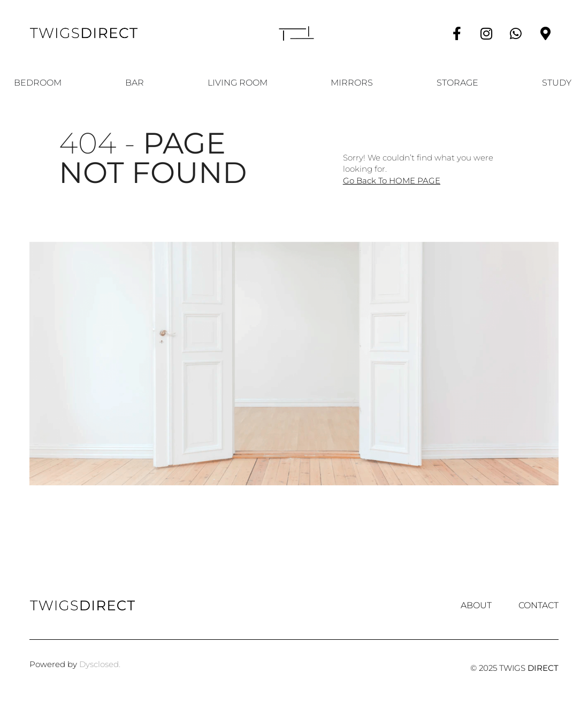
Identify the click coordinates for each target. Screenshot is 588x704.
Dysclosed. (100, 664)
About (476, 606)
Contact (539, 606)
